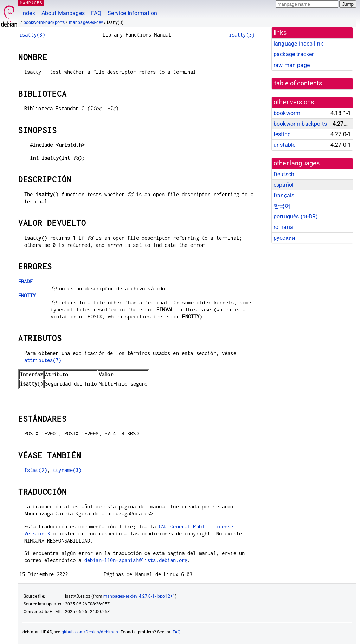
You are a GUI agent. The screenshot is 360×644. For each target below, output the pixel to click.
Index (28, 13)
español (284, 185)
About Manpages (63, 13)
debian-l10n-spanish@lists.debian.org (136, 560)
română (283, 227)
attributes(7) (43, 360)
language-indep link (298, 44)
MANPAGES (31, 3)
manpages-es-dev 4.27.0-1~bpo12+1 (139, 596)
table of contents (298, 83)
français (284, 195)
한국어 (282, 206)
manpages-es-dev (86, 22)
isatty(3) (32, 35)
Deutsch (284, 174)
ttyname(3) (67, 470)
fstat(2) (36, 470)
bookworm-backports (44, 22)
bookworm (287, 113)
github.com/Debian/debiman (90, 632)
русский (284, 238)
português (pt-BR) (296, 216)
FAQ (96, 13)
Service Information (132, 13)
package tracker (294, 54)
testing (282, 134)
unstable (284, 145)
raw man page (292, 65)
